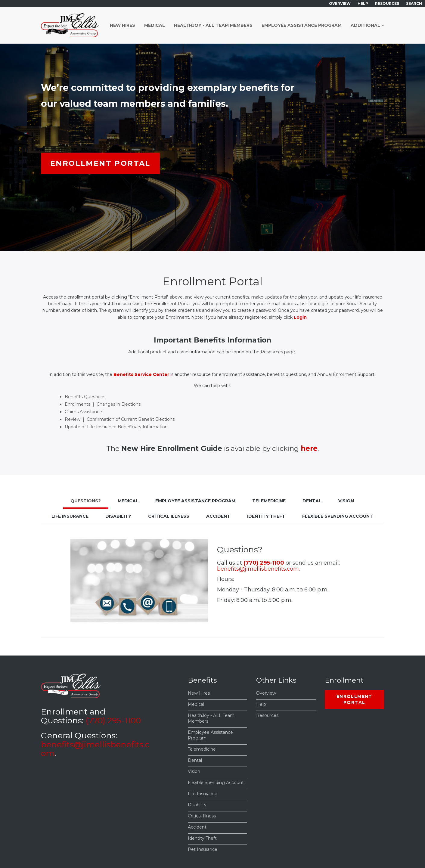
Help (363, 3)
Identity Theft (202, 838)
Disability (197, 805)
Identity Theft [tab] (266, 516)
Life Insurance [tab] (70, 516)
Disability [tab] (118, 516)
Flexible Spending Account (216, 783)
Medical (155, 25)
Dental (195, 760)
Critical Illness (202, 816)
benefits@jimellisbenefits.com (258, 569)
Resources (387, 3)
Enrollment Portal (100, 163)
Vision (194, 771)
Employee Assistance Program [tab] (195, 501)
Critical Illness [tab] (169, 516)
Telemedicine (202, 749)
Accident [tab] (218, 516)
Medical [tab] (128, 501)
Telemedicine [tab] (269, 501)
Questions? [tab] (86, 501)
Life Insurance (203, 794)
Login (300, 317)
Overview (340, 3)
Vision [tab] (346, 501)
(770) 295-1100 (264, 563)
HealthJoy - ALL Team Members (213, 25)
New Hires (123, 25)
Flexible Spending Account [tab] (338, 516)
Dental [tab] (312, 501)
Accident (197, 827)
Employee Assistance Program (302, 25)
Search (414, 3)
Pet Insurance (203, 849)
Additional (367, 25)
